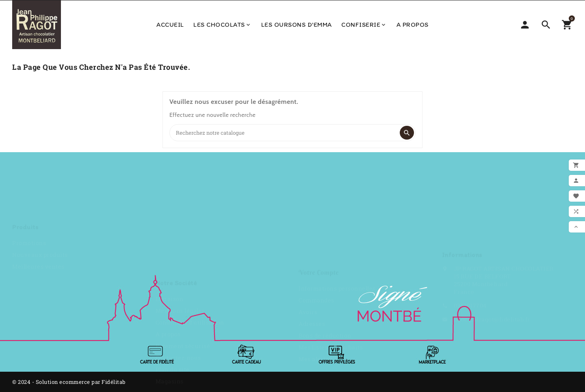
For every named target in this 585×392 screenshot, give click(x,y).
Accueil (170, 25)
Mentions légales (180, 210)
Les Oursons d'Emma (297, 25)
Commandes (316, 210)
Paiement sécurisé (183, 245)
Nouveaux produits (40, 209)
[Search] (284, 133)
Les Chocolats (222, 25)
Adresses (312, 234)
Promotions (29, 197)
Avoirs (308, 222)
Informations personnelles (337, 198)
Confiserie (364, 25)
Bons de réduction (325, 245)
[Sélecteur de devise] (525, 25)
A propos (413, 25)
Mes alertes (315, 269)
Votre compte (319, 182)
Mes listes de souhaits (331, 257)
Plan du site (173, 269)
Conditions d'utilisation (190, 222)
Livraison (170, 198)
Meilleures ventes (38, 221)
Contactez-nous (178, 257)
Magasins (170, 281)
